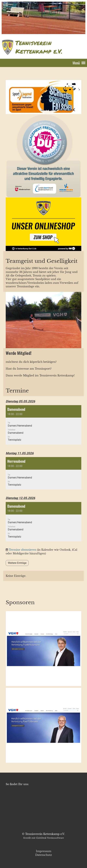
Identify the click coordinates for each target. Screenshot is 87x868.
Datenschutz (44, 855)
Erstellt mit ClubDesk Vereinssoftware (44, 838)
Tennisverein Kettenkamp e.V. (39, 47)
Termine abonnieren (23, 550)
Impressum (44, 851)
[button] (43, 425)
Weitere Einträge (17, 563)
